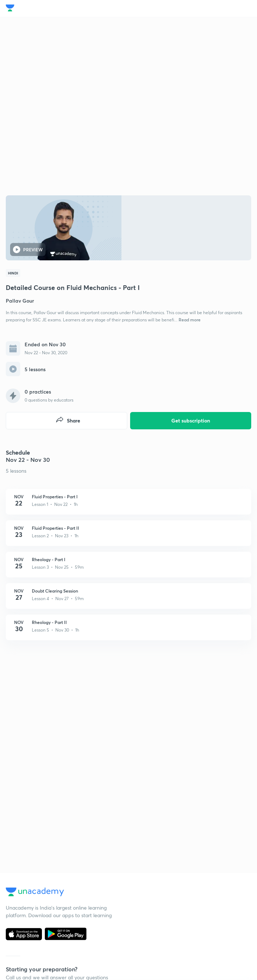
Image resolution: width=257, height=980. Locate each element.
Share (68, 420)
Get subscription (191, 420)
